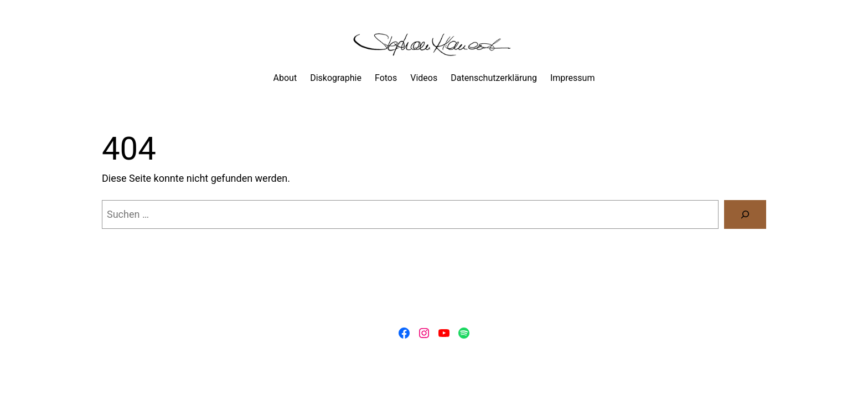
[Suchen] (745, 214)
